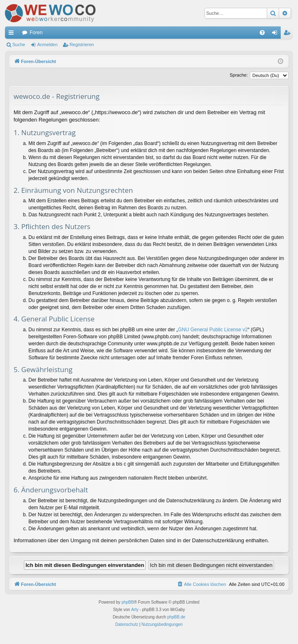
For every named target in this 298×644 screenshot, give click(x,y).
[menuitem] (262, 33)
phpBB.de (176, 617)
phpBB (128, 602)
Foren (36, 33)
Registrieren (82, 44)
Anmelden (47, 44)
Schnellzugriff (13, 34)
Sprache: (239, 75)
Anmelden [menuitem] (276, 34)
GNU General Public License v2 (213, 330)
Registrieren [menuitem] (289, 34)
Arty (135, 610)
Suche (19, 44)
